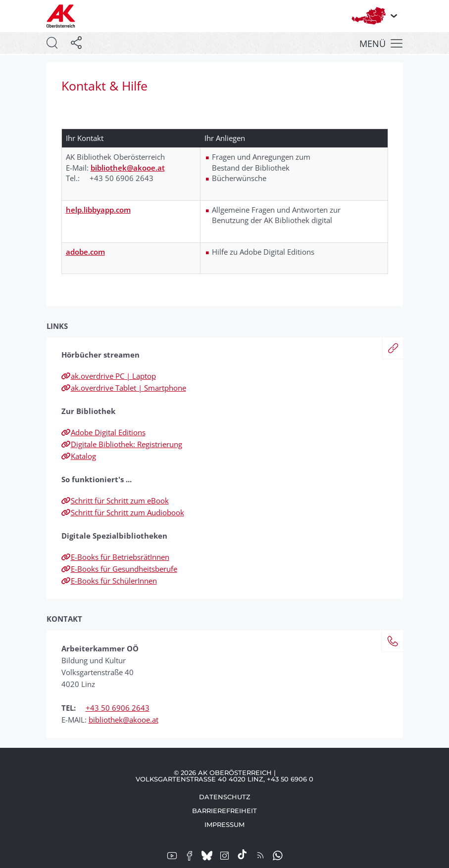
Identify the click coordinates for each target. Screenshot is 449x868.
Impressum (224, 824)
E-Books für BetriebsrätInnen (115, 557)
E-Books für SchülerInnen (109, 581)
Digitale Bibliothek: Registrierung (122, 444)
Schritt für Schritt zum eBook (115, 501)
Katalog (79, 456)
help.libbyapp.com (98, 210)
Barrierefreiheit (224, 811)
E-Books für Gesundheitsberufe (119, 569)
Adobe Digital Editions (103, 432)
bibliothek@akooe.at (128, 168)
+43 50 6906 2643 (118, 708)
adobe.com (85, 252)
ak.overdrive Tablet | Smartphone (124, 388)
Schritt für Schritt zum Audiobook (123, 512)
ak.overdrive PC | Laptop (109, 376)
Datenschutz (225, 797)
